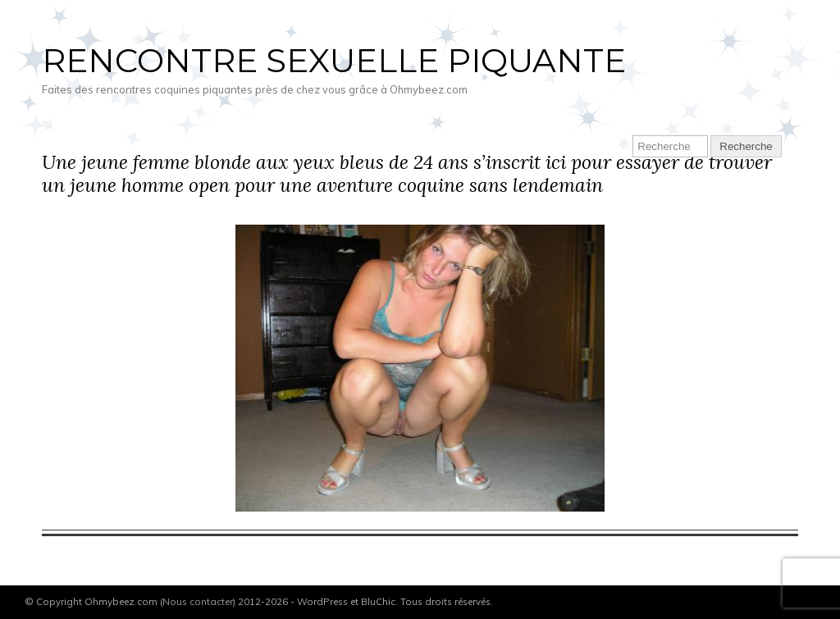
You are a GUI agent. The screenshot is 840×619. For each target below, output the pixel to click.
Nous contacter (198, 601)
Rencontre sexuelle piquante (334, 60)
